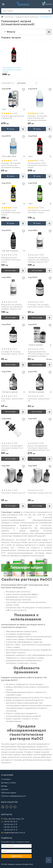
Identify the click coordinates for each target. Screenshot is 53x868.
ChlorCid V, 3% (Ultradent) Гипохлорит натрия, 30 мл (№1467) (12, 448)
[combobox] (13, 109)
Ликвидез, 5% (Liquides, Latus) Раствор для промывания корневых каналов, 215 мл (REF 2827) (39, 118)
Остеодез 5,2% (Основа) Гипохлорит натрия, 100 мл (39, 306)
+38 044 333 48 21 (10, 822)
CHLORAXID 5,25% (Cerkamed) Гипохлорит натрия (11, 213)
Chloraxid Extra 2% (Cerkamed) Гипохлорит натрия (11, 260)
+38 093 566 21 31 (10, 830)
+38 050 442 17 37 (10, 824)
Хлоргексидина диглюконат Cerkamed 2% (13, 117)
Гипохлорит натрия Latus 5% (13, 493)
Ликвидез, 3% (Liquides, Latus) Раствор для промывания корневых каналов (11, 166)
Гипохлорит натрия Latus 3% (40, 493)
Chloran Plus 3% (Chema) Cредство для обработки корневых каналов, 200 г (12, 307)
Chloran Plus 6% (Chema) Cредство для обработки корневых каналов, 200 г (38, 260)
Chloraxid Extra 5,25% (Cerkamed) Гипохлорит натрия (12, 70)
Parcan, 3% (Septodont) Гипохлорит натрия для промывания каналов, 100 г (39, 448)
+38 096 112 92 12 (10, 827)
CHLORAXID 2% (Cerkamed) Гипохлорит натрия (39, 212)
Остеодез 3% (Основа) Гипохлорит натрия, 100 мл (12, 353)
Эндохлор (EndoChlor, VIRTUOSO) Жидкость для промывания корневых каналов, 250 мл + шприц (38, 354)
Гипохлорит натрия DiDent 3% (39, 400)
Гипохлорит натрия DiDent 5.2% (12, 400)
